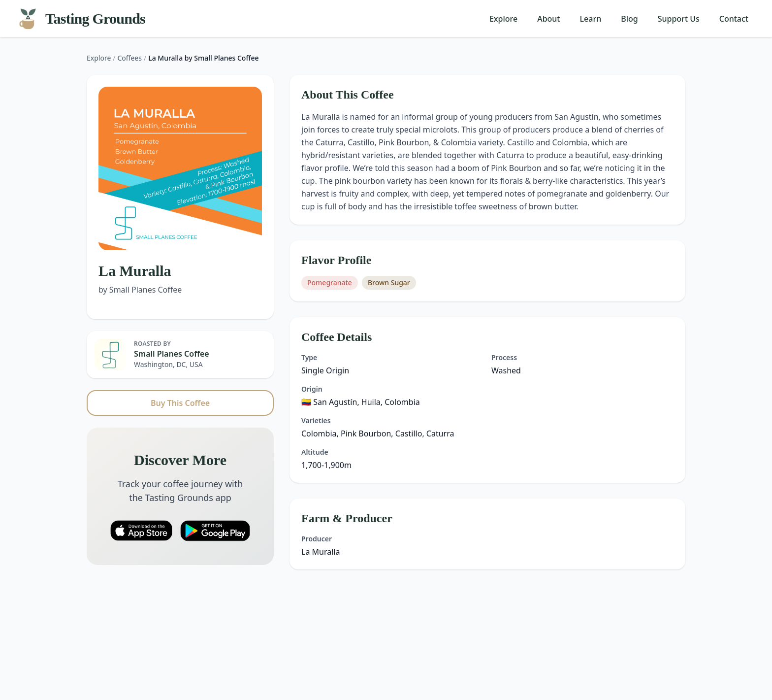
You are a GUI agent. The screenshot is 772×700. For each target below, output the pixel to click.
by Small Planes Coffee (140, 290)
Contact (734, 19)
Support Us (679, 19)
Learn (591, 19)
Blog (629, 19)
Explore (503, 19)
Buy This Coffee (180, 403)
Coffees (130, 58)
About (548, 19)
